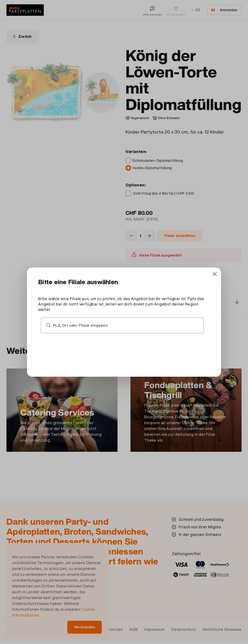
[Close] (184, 290)
